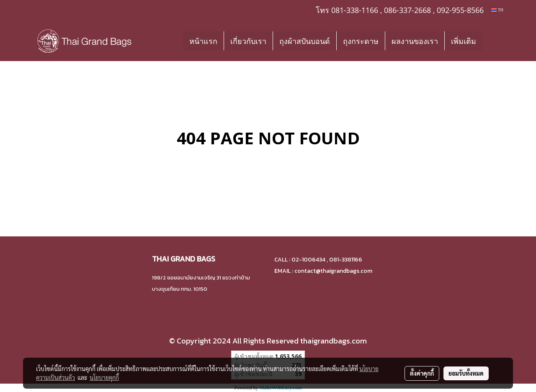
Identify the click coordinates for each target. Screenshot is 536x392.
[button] (495, 41)
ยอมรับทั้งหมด (466, 373)
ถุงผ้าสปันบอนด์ (305, 41)
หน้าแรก (203, 41)
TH (497, 10)
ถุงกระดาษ (361, 41)
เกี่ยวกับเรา (248, 41)
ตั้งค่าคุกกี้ (422, 373)
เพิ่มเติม (464, 41)
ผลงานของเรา (415, 41)
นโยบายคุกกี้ (104, 377)
